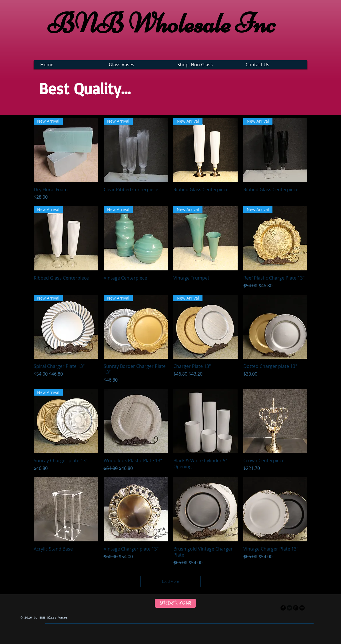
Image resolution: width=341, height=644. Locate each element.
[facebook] (283, 608)
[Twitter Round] (289, 608)
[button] (137, 65)
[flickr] (302, 608)
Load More (170, 581)
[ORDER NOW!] (175, 603)
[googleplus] (296, 608)
